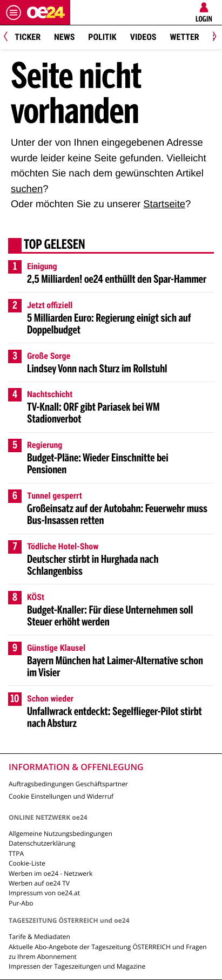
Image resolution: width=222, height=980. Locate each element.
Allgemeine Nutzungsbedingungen (60, 833)
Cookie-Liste (27, 863)
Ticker (28, 37)
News (64, 37)
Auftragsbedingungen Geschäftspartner (68, 784)
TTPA (16, 853)
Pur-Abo (21, 903)
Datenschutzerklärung (42, 843)
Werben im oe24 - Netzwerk (51, 873)
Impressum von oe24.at (44, 893)
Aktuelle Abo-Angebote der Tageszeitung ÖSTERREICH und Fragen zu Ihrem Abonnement (108, 952)
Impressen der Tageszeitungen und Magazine (77, 966)
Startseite (164, 204)
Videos (143, 37)
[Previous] (9, 38)
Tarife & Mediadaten (39, 937)
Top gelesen (55, 246)
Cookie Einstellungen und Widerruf (61, 796)
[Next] (213, 38)
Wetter (184, 37)
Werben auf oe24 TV (39, 883)
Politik (102, 37)
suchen (27, 189)
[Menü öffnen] (14, 12)
